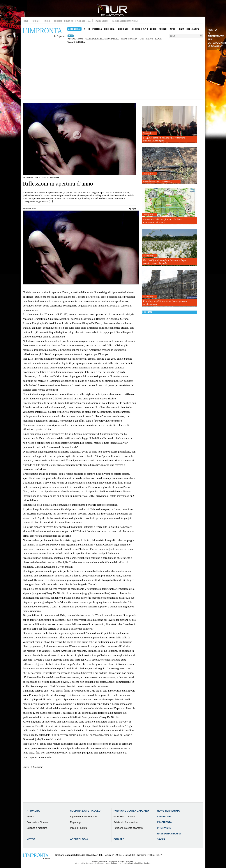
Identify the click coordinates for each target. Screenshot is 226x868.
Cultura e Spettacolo (85, 811)
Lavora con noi (101, 21)
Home (26, 21)
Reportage (76, 822)
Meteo (47, 21)
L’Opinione (164, 816)
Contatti (36, 21)
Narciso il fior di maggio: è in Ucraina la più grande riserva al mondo (165, 262)
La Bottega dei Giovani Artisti (125, 21)
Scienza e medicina (37, 828)
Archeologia (79, 839)
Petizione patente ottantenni (128, 828)
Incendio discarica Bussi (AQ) (158, 181)
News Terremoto (168, 811)
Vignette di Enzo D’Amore (84, 816)
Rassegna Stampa (169, 834)
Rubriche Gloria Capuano (131, 811)
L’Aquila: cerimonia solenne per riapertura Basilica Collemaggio (164, 139)
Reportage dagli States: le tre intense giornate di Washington (165, 303)
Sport (161, 839)
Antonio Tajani (75, 39)
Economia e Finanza (38, 822)
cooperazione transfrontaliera (102, 39)
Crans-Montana (129, 39)
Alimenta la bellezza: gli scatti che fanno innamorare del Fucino (163, 221)
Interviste (164, 828)
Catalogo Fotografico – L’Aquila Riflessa (72, 21)
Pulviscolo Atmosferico (126, 822)
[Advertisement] (113, 72)
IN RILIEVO (41, 177)
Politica (31, 816)
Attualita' (28, 177)
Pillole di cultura (78, 828)
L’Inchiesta (164, 822)
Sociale (119, 839)
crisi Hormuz (146, 39)
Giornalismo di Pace (124, 816)
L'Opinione (54, 177)
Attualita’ (33, 811)
